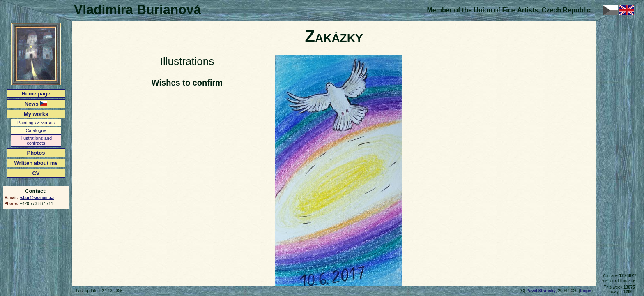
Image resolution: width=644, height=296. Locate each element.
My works (36, 114)
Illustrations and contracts (36, 141)
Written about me (36, 163)
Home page (36, 94)
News (36, 104)
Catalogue (36, 130)
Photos (36, 153)
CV (36, 173)
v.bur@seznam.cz (37, 198)
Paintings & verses (36, 123)
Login (585, 291)
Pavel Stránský (541, 291)
